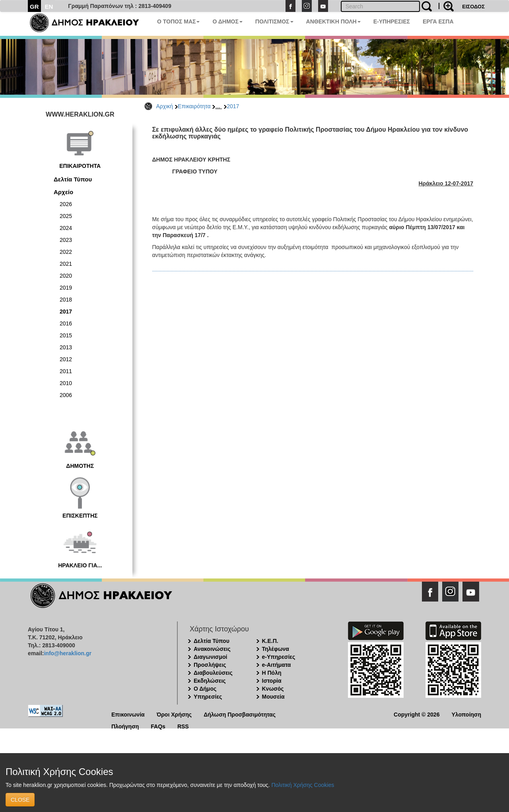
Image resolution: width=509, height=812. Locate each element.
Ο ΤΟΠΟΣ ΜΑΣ (178, 21)
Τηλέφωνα (276, 649)
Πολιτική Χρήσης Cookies (303, 785)
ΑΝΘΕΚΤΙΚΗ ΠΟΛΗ (333, 21)
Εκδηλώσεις (210, 681)
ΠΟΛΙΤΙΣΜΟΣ (274, 21)
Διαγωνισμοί (210, 657)
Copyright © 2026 (417, 714)
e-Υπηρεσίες (279, 657)
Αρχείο (63, 192)
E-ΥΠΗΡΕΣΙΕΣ (392, 21)
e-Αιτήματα (277, 665)
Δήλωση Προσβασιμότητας (240, 714)
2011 (66, 371)
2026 (66, 204)
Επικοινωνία (128, 714)
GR (34, 7)
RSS (183, 726)
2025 (66, 216)
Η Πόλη (272, 673)
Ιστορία (272, 681)
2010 (66, 383)
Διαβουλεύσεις (213, 673)
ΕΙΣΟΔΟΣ (473, 7)
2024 (66, 228)
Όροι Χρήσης (174, 714)
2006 (66, 395)
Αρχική (165, 106)
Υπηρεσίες (208, 697)
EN (49, 7)
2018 (66, 300)
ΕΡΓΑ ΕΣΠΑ (438, 21)
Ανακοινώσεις (212, 649)
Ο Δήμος (205, 689)
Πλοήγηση (125, 726)
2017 (233, 106)
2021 (66, 264)
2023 (66, 240)
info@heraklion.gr (67, 653)
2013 (66, 347)
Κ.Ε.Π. (270, 641)
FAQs (158, 726)
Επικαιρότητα (194, 106)
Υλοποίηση (466, 714)
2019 (66, 288)
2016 (66, 323)
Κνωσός (273, 689)
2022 (66, 252)
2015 (66, 335)
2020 (66, 276)
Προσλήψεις (210, 665)
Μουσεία (273, 697)
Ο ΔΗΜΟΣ (227, 21)
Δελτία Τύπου (73, 179)
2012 (66, 359)
